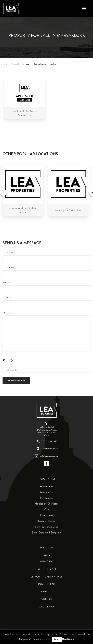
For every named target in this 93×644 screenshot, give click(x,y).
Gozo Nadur (46, 561)
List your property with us (46, 577)
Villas (46, 509)
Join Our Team (46, 584)
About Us (46, 599)
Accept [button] (57, 639)
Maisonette (47, 492)
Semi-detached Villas (47, 527)
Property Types (47, 479)
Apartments (47, 486)
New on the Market (47, 569)
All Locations (17, 64)
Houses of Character (46, 504)
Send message (16, 380)
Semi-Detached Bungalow (47, 532)
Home (6, 64)
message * (46, 332)
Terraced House (47, 521)
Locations (47, 548)
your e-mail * (46, 271)
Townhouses (46, 515)
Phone (46, 286)
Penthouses (47, 498)
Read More (68, 639)
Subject (46, 301)
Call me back (47, 607)
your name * (46, 256)
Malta (47, 555)
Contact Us (47, 592)
